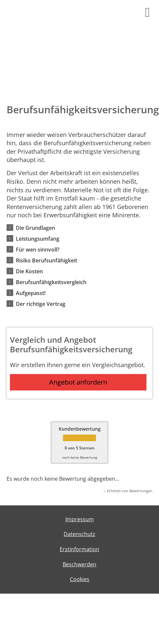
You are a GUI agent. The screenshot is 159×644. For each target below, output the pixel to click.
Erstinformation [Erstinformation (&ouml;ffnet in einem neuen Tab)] (79, 549)
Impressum (79, 519)
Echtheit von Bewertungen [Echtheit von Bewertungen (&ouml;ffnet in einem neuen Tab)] (130, 491)
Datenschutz (79, 534)
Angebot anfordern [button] (78, 382)
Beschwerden (79, 564)
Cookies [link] (80, 579)
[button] (35, 228)
